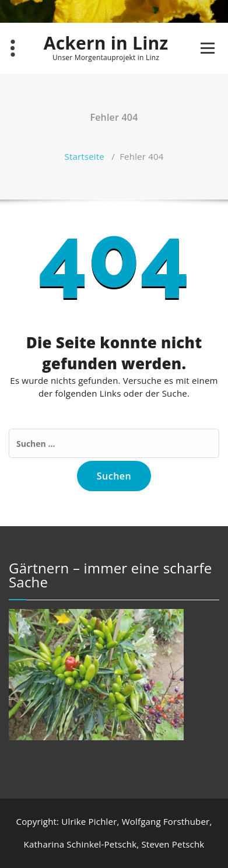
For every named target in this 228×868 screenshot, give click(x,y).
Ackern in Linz (106, 43)
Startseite (84, 156)
